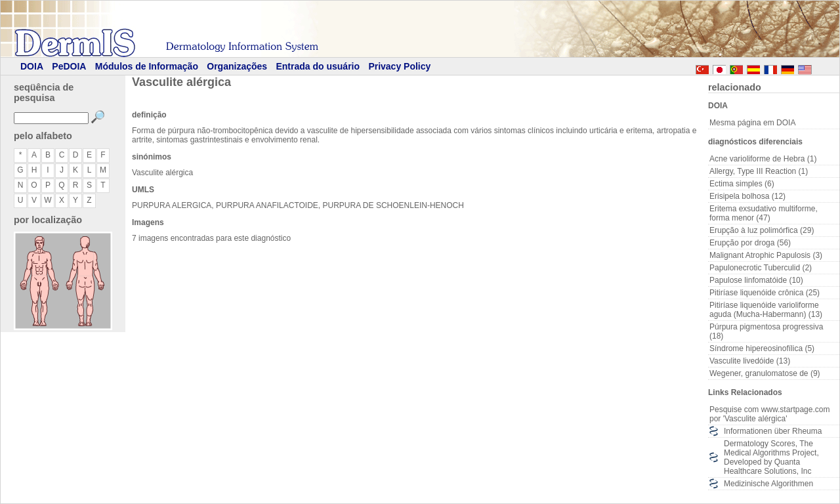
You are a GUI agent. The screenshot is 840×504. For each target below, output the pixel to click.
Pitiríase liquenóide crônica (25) (765, 293)
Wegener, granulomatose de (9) (765, 373)
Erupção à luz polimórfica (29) (762, 230)
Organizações (237, 66)
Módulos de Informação (147, 66)
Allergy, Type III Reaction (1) (759, 171)
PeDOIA (69, 66)
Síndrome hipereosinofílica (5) (762, 348)
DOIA (32, 66)
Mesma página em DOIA (752, 123)
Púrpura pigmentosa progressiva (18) (766, 331)
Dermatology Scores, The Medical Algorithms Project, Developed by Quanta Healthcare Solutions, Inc (771, 457)
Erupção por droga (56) (750, 243)
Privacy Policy (399, 66)
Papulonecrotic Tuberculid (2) (761, 268)
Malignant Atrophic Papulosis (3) (766, 255)
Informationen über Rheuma (773, 431)
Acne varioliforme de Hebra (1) (763, 159)
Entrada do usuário (318, 66)
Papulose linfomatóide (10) (756, 280)
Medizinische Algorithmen (768, 484)
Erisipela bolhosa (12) (747, 196)
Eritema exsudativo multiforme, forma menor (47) (764, 213)
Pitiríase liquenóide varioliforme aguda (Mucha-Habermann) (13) (766, 310)
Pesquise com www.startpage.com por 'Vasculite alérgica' (769, 414)
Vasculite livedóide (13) (750, 361)
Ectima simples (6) (742, 184)
